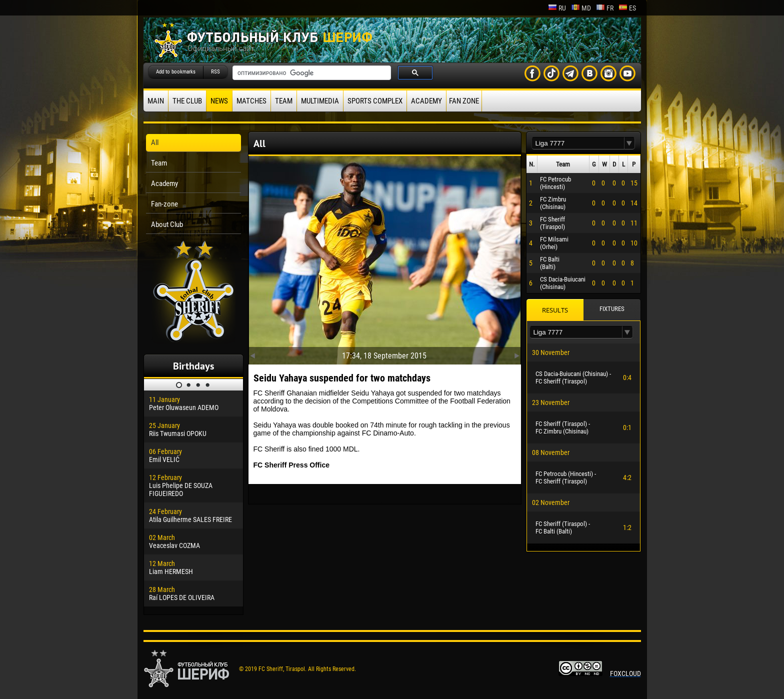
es (627, 8)
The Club (187, 101)
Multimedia (320, 101)
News (219, 101)
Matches (251, 101)
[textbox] (578, 143)
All (155, 142)
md (581, 8)
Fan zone (464, 101)
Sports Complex (375, 101)
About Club (167, 224)
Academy (426, 101)
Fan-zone (164, 204)
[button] (629, 143)
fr (605, 8)
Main (156, 101)
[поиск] (311, 73)
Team (284, 101)
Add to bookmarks (176, 72)
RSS (215, 72)
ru (557, 8)
